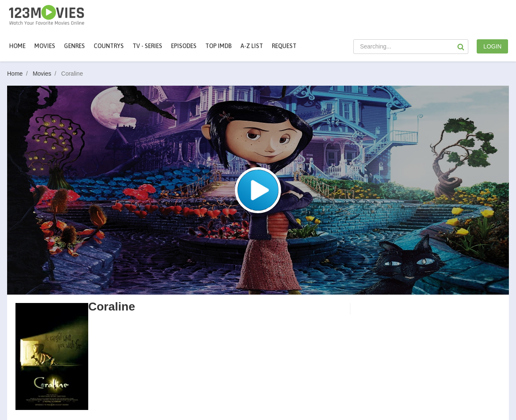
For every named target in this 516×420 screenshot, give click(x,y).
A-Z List (252, 46)
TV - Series (147, 46)
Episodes (184, 46)
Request (284, 46)
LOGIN (493, 46)
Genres (74, 46)
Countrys (109, 46)
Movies (46, 74)
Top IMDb (218, 46)
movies (45, 46)
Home (17, 46)
